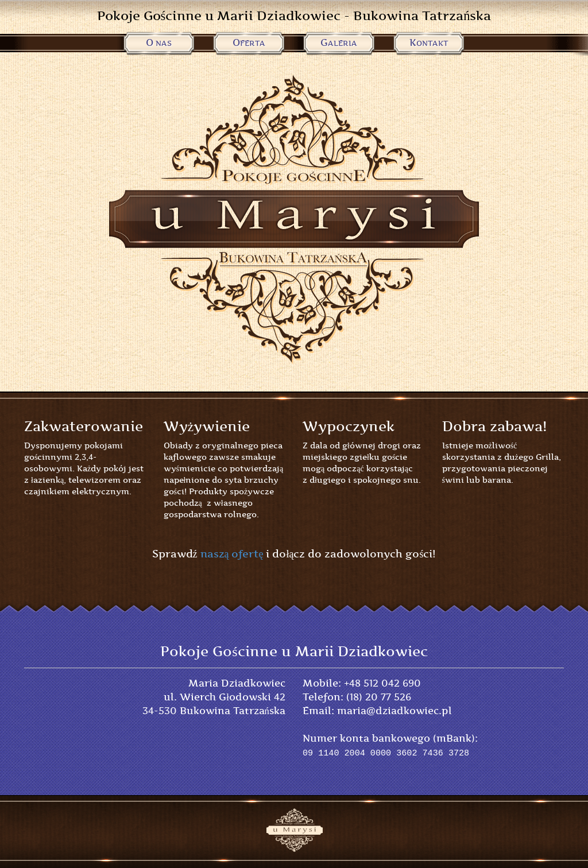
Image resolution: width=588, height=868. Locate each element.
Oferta (249, 43)
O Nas (159, 43)
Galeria (339, 43)
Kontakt (429, 43)
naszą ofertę (232, 554)
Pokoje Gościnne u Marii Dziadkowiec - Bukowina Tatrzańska (294, 15)
